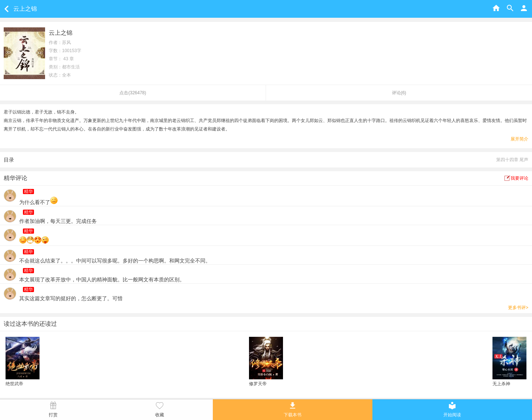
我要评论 (519, 178)
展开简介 (519, 139)
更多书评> (518, 308)
